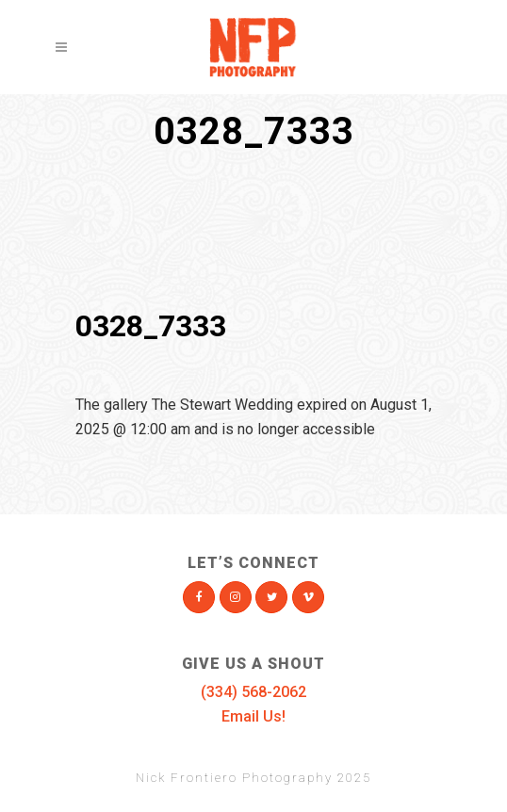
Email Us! (253, 716)
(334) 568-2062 (253, 692)
